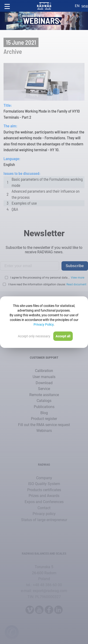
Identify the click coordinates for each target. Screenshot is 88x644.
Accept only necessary (34, 336)
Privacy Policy (44, 324)
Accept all (63, 336)
